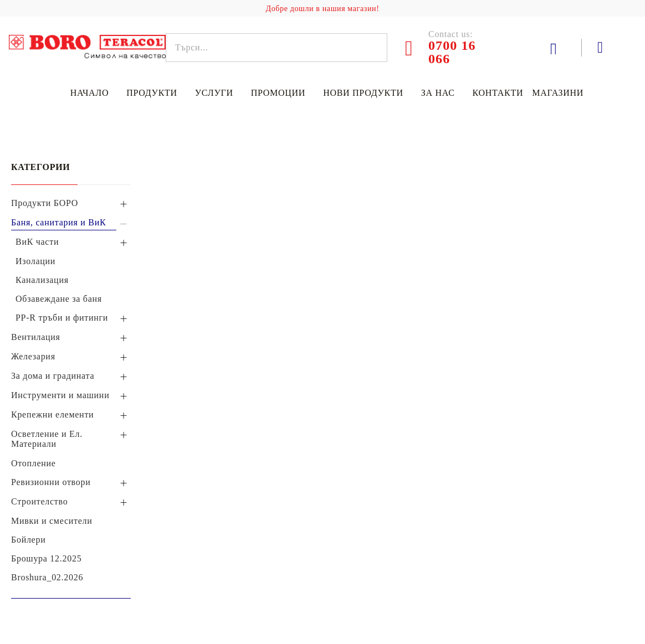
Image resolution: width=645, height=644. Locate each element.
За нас (438, 93)
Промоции (278, 93)
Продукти (152, 93)
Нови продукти (363, 93)
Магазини (558, 93)
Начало (89, 93)
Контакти (498, 93)
